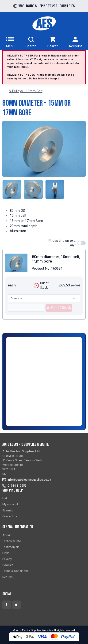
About (7, 535)
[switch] (82, 243)
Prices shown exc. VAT (62, 243)
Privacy (7, 559)
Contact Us (10, 516)
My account (10, 504)
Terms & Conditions (15, 571)
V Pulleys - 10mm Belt (26, 91)
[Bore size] (44, 298)
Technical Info (12, 541)
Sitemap (8, 510)
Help (5, 498)
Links (6, 553)
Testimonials (11, 547)
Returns (8, 577)
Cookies (8, 565)
